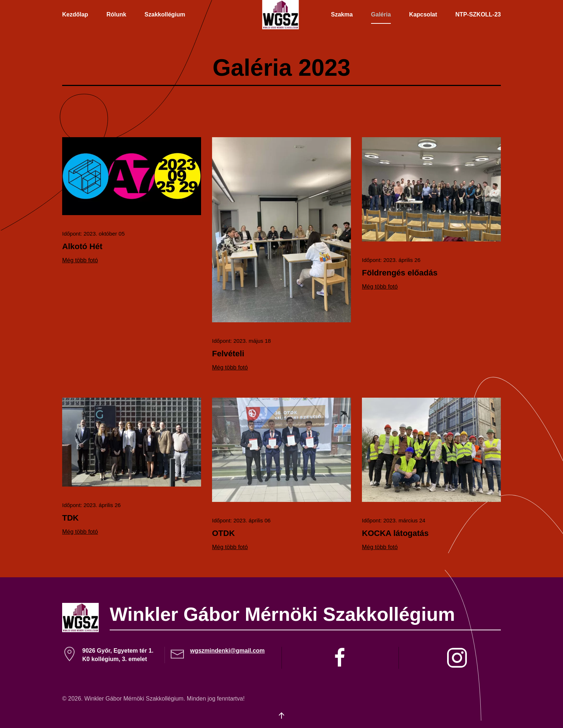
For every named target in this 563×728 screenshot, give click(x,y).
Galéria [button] (381, 14)
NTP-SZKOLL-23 (478, 14)
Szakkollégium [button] (165, 14)
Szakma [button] (342, 14)
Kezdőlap (75, 14)
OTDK (223, 533)
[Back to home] (281, 15)
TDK (70, 518)
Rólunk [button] (116, 14)
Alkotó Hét (82, 246)
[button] (281, 716)
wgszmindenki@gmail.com (227, 651)
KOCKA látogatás (395, 533)
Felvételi (228, 354)
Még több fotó (80, 260)
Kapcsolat (423, 14)
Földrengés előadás (400, 273)
